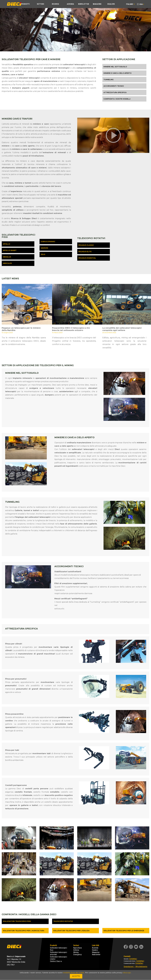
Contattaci (133, 959)
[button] (11, 30)
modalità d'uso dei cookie (74, 973)
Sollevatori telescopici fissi (58, 949)
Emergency (78, 954)
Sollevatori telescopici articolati (58, 953)
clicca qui (127, 973)
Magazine (97, 4)
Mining (76, 952)
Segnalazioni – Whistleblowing (135, 967)
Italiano (130, 4)
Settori (41, 4)
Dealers (111, 4)
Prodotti (25, 4)
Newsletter (84, 4)
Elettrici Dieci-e (56, 961)
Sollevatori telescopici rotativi (58, 958)
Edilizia (76, 950)
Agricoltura (78, 948)
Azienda (70, 4)
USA (141, 4)
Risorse (56, 4)
